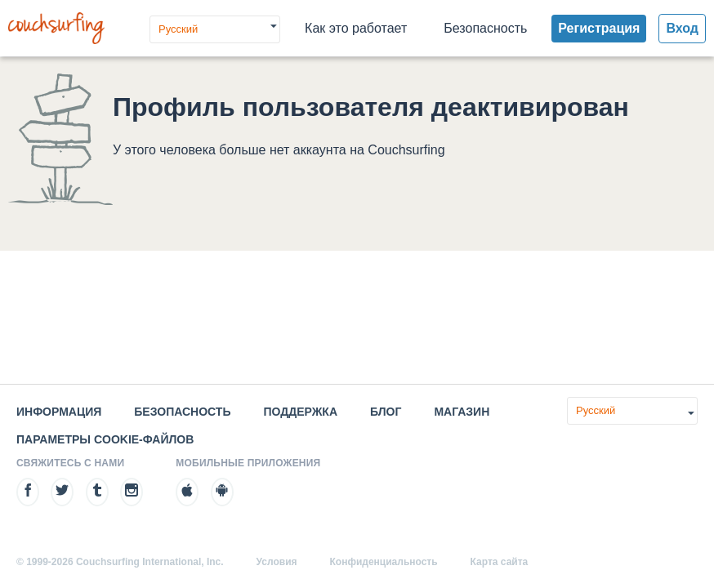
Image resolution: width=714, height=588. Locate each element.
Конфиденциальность (384, 562)
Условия (277, 562)
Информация (59, 412)
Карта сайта (500, 562)
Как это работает (356, 28)
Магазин (462, 412)
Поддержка (300, 412)
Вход (682, 28)
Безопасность (485, 28)
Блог (386, 412)
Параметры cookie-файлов (105, 439)
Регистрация (599, 28)
